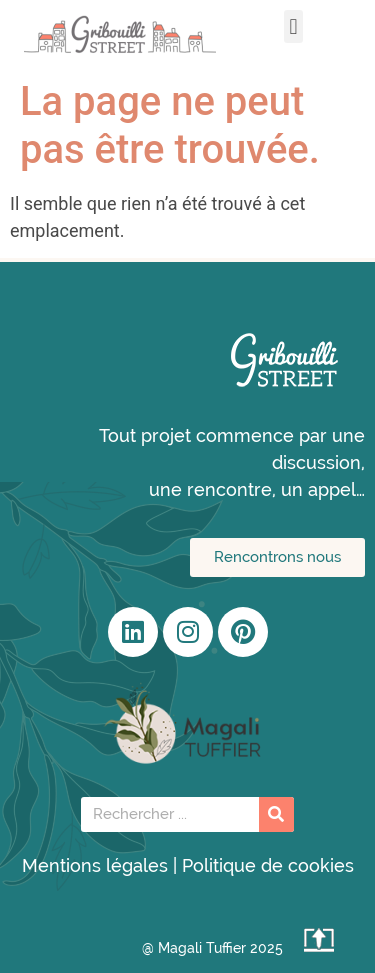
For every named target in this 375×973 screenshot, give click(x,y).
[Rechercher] (276, 814)
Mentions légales (95, 865)
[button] (293, 26)
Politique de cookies (268, 865)
